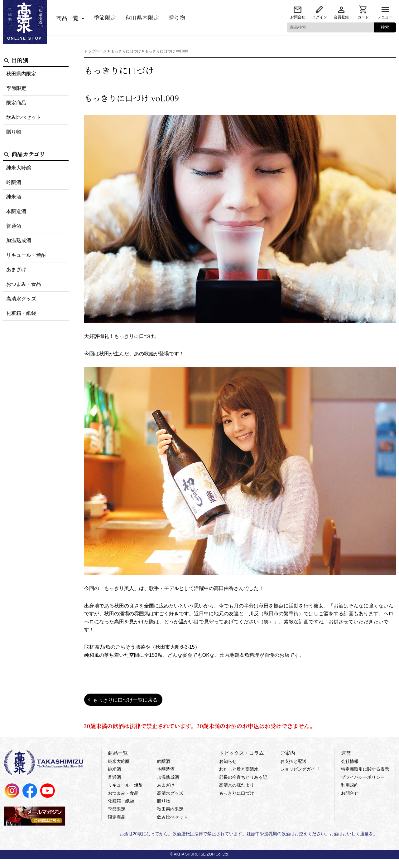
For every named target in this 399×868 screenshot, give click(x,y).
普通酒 (14, 226)
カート (363, 17)
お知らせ (228, 761)
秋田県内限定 (142, 17)
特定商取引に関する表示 (365, 769)
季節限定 (105, 17)
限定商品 (16, 103)
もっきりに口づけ (237, 793)
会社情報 (350, 761)
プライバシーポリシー (363, 777)
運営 (346, 753)
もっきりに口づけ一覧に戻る (125, 700)
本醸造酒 (16, 211)
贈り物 (177, 17)
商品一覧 (67, 18)
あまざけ (16, 269)
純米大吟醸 (19, 168)
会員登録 (341, 17)
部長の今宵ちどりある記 (243, 777)
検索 (385, 27)
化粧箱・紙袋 (21, 313)
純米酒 (14, 197)
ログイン (320, 17)
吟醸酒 (14, 182)
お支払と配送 (293, 761)
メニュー (385, 17)
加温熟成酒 (19, 240)
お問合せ (298, 17)
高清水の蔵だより (237, 785)
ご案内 (288, 753)
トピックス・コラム (242, 753)
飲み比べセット (24, 117)
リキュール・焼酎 (26, 255)
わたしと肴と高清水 (239, 769)
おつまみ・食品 (24, 284)
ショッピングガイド (300, 769)
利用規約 (350, 785)
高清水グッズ (21, 299)
